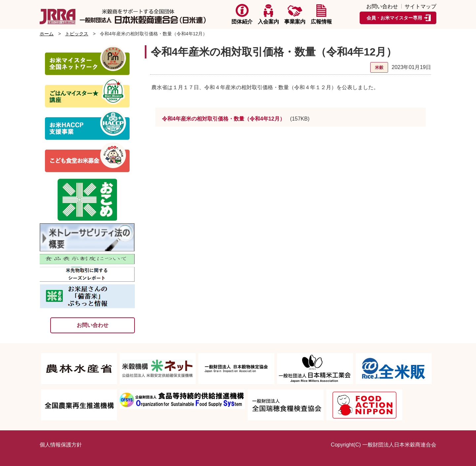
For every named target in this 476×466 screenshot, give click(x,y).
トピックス (77, 34)
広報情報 (321, 14)
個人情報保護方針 (61, 445)
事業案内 (295, 14)
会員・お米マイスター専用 (394, 18)
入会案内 (268, 14)
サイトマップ (420, 7)
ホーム (47, 34)
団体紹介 (242, 14)
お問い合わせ (382, 7)
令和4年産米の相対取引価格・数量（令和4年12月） (223, 119)
